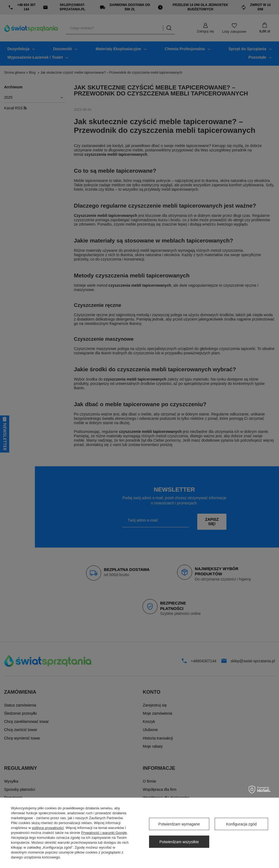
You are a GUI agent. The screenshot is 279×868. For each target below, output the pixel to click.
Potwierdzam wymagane (179, 824)
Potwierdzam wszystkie (179, 842)
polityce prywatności (48, 828)
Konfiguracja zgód (241, 824)
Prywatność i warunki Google (104, 833)
